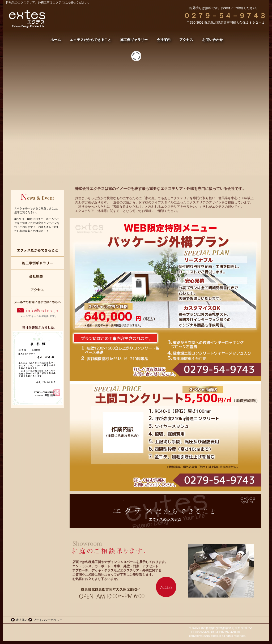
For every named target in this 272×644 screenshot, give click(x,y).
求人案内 (22, 620)
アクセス (38, 290)
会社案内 (38, 276)
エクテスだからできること (38, 250)
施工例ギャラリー (38, 263)
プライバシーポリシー (48, 620)
